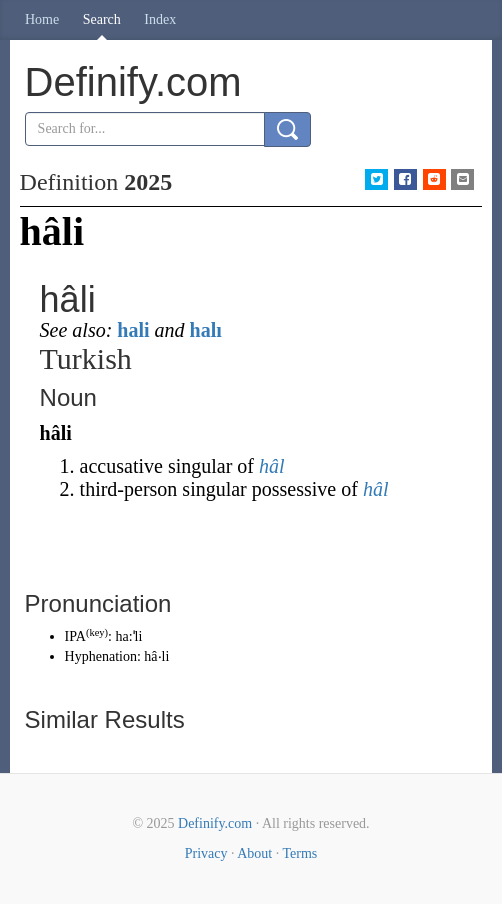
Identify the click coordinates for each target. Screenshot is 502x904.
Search (102, 19)
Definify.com (215, 823)
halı (206, 330)
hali (133, 330)
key (96, 632)
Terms (299, 853)
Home (42, 19)
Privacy (206, 853)
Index (160, 19)
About (254, 853)
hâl (272, 466)
